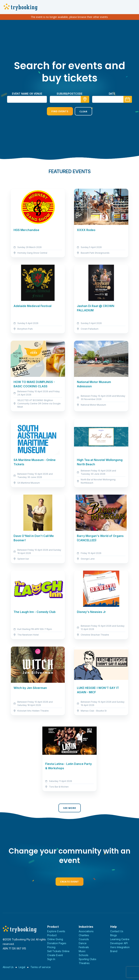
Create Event (69, 882)
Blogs (114, 935)
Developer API (119, 943)
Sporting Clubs (88, 959)
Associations (86, 931)
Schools (84, 955)
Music (82, 951)
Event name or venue (27, 94)
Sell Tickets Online (58, 951)
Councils (84, 939)
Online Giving (55, 939)
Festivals (84, 947)
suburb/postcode (69, 94)
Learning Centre (120, 939)
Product (52, 935)
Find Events (60, 111)
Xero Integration (120, 947)
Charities (84, 935)
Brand (114, 951)
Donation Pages (57, 943)
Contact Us (117, 931)
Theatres (84, 963)
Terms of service (41, 967)
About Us (8, 967)
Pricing (51, 947)
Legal (22, 967)
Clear (83, 111)
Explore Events (56, 931)
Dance (83, 943)
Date (112, 94)
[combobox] (69, 99)
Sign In (51, 959)
